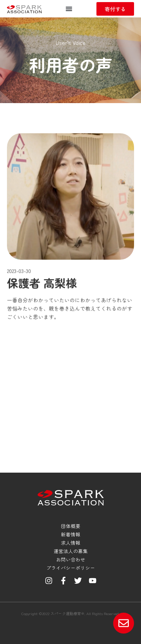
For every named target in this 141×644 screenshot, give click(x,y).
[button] (69, 9)
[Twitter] (78, 581)
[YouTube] (93, 581)
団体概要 (71, 526)
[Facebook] (63, 581)
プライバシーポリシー (71, 568)
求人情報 (71, 543)
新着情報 (71, 534)
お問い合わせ (71, 559)
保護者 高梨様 (42, 327)
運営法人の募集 (71, 551)
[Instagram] (49, 581)
